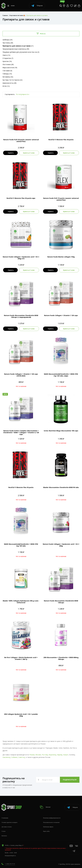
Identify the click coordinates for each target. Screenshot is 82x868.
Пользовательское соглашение (51, 822)
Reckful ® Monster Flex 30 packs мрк (21, 198)
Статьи (3, 831)
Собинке (14, 757)
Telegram (37, 6)
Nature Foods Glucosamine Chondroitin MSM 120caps (61, 602)
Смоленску (6, 757)
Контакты (4, 836)
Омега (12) (6, 55)
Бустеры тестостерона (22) (12, 80)
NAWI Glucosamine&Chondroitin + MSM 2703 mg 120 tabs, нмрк (61, 375)
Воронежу (53, 755)
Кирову (60, 755)
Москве (38, 755)
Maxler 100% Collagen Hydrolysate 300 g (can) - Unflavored (21, 602)
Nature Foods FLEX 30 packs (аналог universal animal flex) (21, 140)
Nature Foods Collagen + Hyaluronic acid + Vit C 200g (61, 545)
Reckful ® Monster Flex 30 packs (21, 487)
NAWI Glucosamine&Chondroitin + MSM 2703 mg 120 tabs (21, 545)
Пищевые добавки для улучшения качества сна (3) (21, 52)
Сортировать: (10, 94)
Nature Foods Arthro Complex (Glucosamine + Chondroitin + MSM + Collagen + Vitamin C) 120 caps (21, 433)
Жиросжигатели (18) (10, 68)
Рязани (32, 755)
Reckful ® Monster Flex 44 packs (61, 140)
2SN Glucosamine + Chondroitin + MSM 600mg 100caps (61, 658)
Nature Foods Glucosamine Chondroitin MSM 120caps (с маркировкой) (21, 316)
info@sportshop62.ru (10, 856)
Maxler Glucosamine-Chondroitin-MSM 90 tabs (61, 487)
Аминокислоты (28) (10, 83)
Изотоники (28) (8, 64)
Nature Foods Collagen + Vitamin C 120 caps (61, 315)
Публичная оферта (48, 827)
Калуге (66, 755)
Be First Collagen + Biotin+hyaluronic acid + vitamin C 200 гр (21, 658)
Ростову (45, 755)
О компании (5, 818)
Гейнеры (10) (7, 74)
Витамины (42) (8, 77)
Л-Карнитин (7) (8, 58)
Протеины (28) (8, 43)
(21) (18, 46)
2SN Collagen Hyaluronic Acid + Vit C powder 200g (21, 715)
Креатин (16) (7, 61)
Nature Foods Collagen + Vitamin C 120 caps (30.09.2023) (21, 375)
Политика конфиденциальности (52, 818)
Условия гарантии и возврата (9, 822)
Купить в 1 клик (29, 153)
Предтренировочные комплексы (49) (16, 49)
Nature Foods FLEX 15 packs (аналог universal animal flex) (61, 199)
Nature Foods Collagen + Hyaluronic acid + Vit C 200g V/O (21, 258)
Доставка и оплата (7, 827)
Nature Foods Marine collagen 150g (61, 257)
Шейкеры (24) (7, 40)
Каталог (45, 807)
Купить (10, 153)
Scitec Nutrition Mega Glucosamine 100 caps (61, 431)
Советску (22, 757)
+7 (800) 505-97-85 (10, 864)
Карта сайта (46, 831)
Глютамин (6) (7, 71)
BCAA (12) (6, 86)
